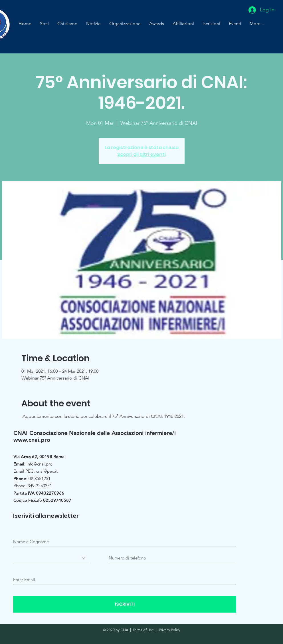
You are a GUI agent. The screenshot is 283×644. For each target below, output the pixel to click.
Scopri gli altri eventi (141, 154)
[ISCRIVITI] (125, 604)
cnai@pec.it (47, 471)
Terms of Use (143, 630)
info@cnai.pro (40, 464)
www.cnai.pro (32, 440)
